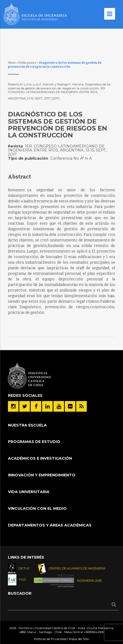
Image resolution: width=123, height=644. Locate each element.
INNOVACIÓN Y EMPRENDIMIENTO (42, 475)
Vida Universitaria (29, 492)
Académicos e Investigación (40, 458)
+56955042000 (94, 632)
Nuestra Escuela (27, 425)
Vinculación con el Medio (37, 508)
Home (12, 63)
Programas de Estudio (34, 442)
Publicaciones (28, 63)
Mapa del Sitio (79, 639)
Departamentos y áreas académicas (50, 525)
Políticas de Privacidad (50, 639)
